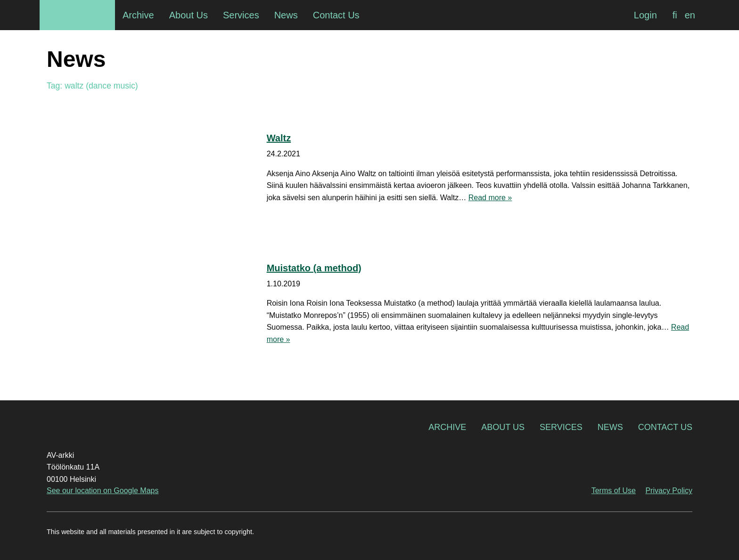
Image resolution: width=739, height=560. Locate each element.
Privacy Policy (669, 491)
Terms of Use (614, 491)
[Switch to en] (690, 15)
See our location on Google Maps (103, 491)
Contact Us (665, 427)
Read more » (490, 198)
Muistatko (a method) (314, 268)
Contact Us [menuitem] (336, 15)
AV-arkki (77, 15)
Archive (447, 427)
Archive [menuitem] (138, 15)
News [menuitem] (286, 15)
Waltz (279, 138)
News (610, 427)
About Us (503, 427)
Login (645, 15)
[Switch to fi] (675, 15)
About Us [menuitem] (189, 15)
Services (561, 427)
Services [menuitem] (241, 15)
